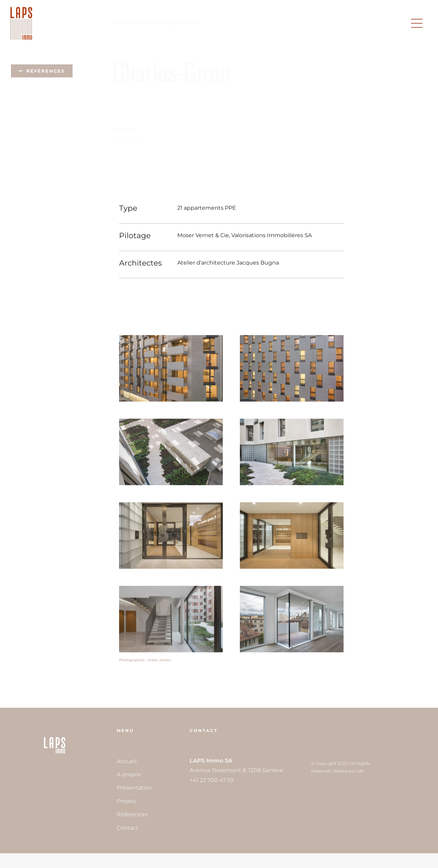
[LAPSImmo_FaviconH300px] (55, 738)
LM (360, 771)
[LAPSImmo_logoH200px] (21, 9)
